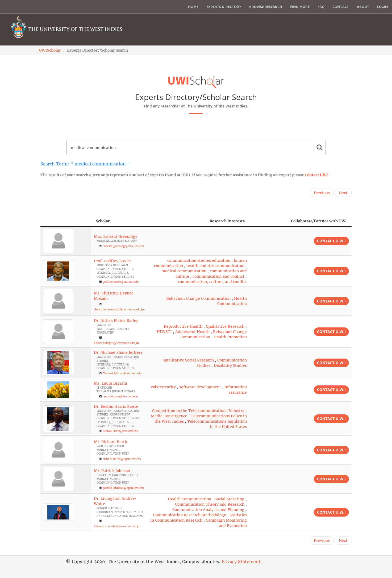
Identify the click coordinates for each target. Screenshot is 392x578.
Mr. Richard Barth (110, 442)
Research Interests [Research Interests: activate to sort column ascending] (227, 221)
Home (193, 7)
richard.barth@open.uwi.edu (122, 459)
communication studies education (199, 260)
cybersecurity (163, 387)
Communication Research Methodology (190, 515)
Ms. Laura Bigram (110, 383)
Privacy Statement (241, 562)
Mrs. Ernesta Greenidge (116, 236)
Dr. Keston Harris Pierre (116, 406)
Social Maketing (230, 499)
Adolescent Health (192, 332)
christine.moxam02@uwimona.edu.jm (119, 309)
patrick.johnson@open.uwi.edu (123, 488)
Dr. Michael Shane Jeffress (118, 352)
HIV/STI (164, 332)
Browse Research (266, 7)
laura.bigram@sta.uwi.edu (120, 396)
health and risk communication (215, 266)
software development (200, 387)
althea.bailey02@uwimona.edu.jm (116, 343)
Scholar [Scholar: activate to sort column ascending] (103, 221)
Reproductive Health (183, 326)
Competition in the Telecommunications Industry (198, 411)
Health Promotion (230, 337)
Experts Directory (224, 7)
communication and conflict (218, 276)
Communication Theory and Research (210, 504)
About (363, 7)
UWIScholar (50, 50)
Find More (300, 7)
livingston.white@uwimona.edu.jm (117, 526)
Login (383, 7)
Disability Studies (230, 365)
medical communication (184, 271)
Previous (322, 193)
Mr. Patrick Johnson (112, 471)
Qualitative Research (225, 326)
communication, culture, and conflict (212, 282)
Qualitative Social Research (189, 360)
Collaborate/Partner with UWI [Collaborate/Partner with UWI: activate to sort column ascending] (319, 221)
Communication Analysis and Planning (208, 510)
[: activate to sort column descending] (66, 221)
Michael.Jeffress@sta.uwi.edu (122, 373)
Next (343, 193)
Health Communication (189, 499)
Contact (341, 7)
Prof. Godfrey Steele (112, 261)
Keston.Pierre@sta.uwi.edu (120, 431)
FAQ (321, 7)
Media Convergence (169, 416)
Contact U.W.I (317, 175)
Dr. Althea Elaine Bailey (116, 321)
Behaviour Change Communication (198, 298)
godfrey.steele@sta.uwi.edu (121, 282)
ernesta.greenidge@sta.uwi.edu (123, 246)
